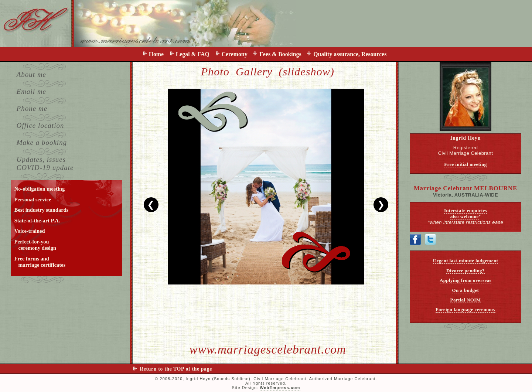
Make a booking (42, 142)
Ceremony (236, 54)
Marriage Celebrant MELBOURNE (465, 188)
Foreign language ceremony (466, 309)
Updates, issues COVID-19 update (45, 163)
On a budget (466, 290)
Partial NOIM (466, 300)
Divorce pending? (465, 271)
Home (158, 54)
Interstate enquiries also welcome (465, 213)
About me (31, 74)
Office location (40, 125)
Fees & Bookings (282, 54)
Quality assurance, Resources (350, 54)
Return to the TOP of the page (176, 369)
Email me (31, 91)
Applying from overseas (465, 280)
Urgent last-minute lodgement (465, 261)
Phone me (32, 108)
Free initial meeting (465, 164)
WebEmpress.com (280, 388)
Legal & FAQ (194, 54)
